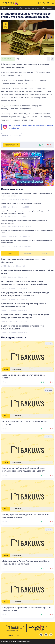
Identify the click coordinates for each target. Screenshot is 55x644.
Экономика (12, 288)
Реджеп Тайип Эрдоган (11, 135)
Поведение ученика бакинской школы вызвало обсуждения (26, 8)
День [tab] (10, 253)
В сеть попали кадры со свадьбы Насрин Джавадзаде (21, 203)
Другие (11, 266)
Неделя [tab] (28, 253)
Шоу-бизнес (8, 59)
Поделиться (11, 145)
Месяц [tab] (45, 253)
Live (17, 636)
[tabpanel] (27, 296)
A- (48, 59)
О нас (11, 636)
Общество (12, 277)
